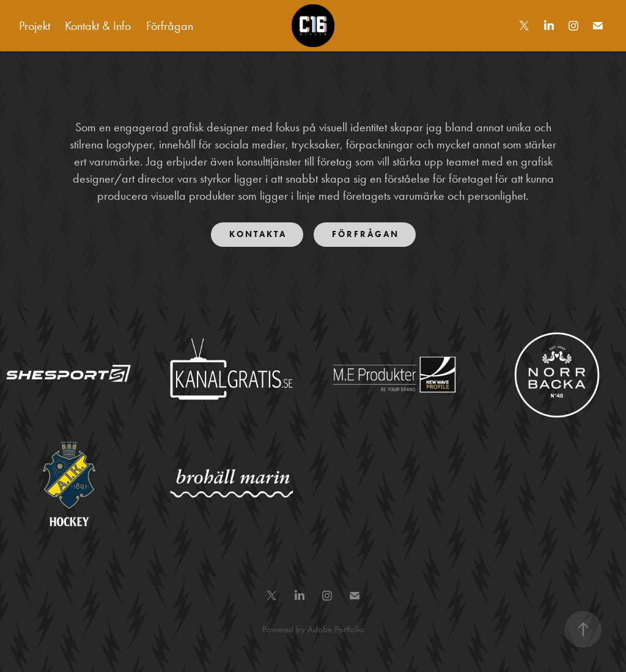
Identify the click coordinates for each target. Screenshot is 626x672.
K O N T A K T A (257, 234)
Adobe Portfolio (336, 629)
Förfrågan (170, 26)
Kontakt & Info (98, 26)
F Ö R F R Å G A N (365, 234)
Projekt (35, 26)
